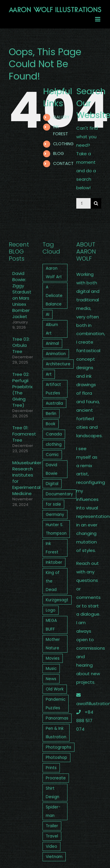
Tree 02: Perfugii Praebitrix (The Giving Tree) (22, 390)
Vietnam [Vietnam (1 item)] (54, 857)
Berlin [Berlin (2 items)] (51, 414)
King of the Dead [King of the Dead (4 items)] (53, 581)
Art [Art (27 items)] (49, 374)
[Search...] (83, 203)
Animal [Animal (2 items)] (52, 343)
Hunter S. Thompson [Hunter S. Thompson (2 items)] (56, 529)
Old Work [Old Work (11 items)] (55, 689)
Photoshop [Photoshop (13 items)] (56, 758)
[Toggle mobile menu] (98, 19)
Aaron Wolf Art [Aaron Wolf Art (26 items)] (54, 273)
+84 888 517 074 (85, 721)
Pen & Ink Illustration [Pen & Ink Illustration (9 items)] (56, 733)
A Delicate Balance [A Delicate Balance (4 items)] (54, 296)
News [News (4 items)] (51, 679)
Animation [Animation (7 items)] (56, 354)
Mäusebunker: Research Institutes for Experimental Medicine (22, 478)
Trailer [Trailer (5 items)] (52, 826)
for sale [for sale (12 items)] (53, 504)
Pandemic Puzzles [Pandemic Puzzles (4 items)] (56, 704)
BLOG (59, 153)
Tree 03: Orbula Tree (21, 345)
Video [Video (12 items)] (51, 846)
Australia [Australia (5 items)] (54, 403)
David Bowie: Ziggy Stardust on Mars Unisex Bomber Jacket (22, 295)
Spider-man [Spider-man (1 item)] (53, 811)
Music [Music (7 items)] (51, 669)
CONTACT (63, 163)
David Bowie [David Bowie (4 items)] (52, 469)
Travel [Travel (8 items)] (52, 836)
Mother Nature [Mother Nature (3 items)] (53, 644)
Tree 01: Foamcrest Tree (22, 434)
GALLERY (61, 117)
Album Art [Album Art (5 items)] (52, 329)
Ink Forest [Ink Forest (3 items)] (52, 548)
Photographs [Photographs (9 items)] (59, 747)
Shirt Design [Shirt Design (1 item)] (53, 793)
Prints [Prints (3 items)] (51, 768)
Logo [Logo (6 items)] (51, 610)
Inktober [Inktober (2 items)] (54, 562)
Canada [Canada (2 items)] (54, 434)
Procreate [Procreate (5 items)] (56, 778)
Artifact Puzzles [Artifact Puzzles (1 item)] (53, 389)
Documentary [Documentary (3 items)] (59, 494)
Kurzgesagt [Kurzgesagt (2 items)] (57, 600)
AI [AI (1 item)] (48, 314)
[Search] (96, 203)
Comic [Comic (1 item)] (52, 455)
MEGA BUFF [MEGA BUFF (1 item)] (51, 625)
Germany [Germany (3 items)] (55, 515)
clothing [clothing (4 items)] (54, 444)
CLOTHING (63, 144)
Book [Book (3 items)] (51, 424)
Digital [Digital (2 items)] (52, 484)
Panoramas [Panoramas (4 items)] (57, 718)
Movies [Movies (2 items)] (53, 658)
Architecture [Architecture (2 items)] (58, 364)
